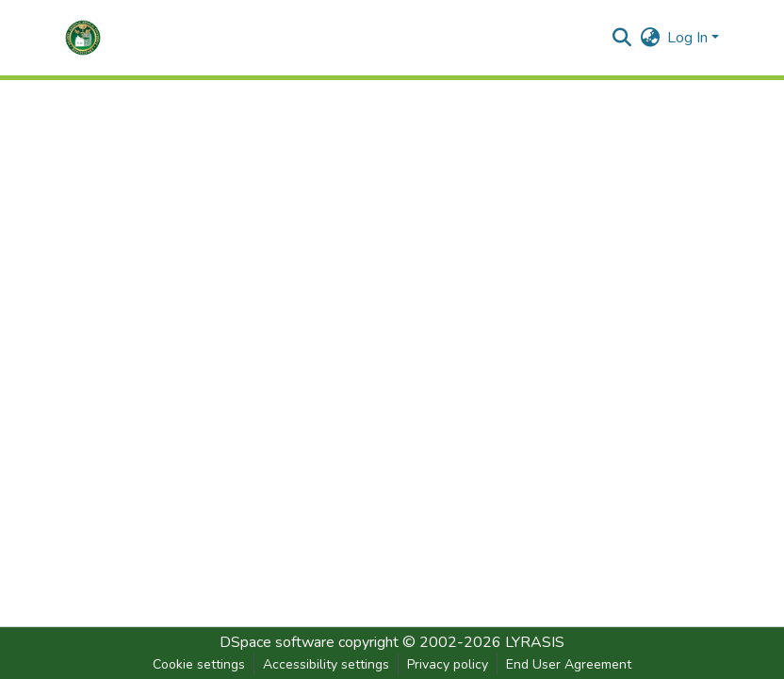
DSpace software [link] (277, 642)
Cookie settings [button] (199, 664)
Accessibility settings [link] (326, 664)
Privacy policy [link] (448, 664)
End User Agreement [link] (569, 664)
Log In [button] (689, 38)
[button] (83, 38)
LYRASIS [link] (535, 642)
